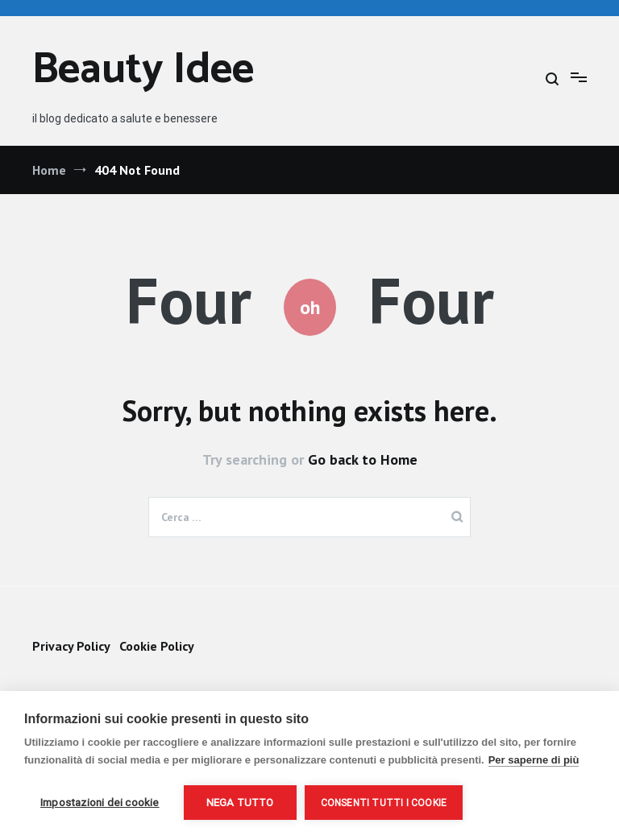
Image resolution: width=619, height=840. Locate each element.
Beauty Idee (143, 70)
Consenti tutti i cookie (384, 803)
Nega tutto (240, 802)
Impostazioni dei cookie (100, 802)
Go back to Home (363, 459)
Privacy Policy (71, 646)
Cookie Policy (157, 646)
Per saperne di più (534, 760)
